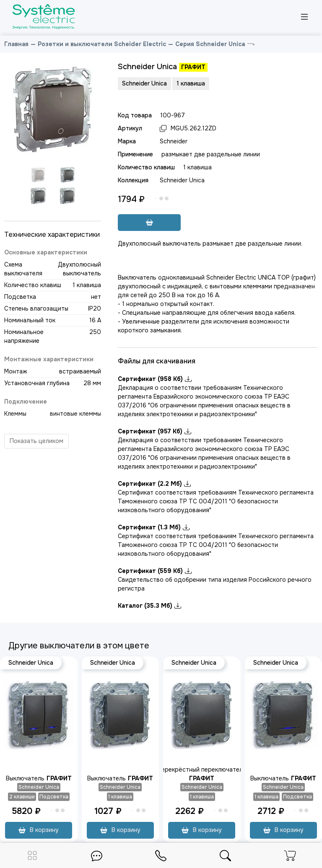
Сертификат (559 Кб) (155, 571)
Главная (16, 44)
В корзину (39, 830)
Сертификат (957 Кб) (155, 431)
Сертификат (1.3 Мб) (154, 527)
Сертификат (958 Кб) (155, 379)
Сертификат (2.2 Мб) (154, 484)
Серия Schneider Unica (210, 44)
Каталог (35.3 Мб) (149, 606)
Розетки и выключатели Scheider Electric (102, 44)
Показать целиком (36, 441)
